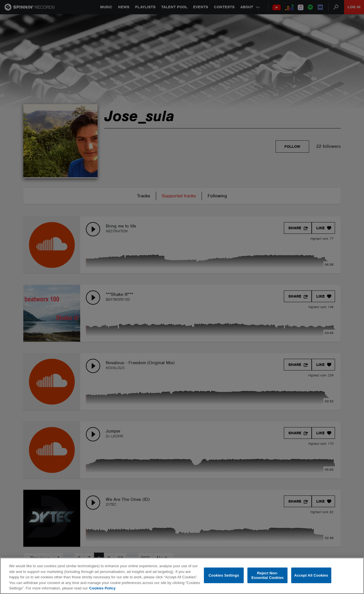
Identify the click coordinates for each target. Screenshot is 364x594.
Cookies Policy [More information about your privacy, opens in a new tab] (102, 588)
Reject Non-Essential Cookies (267, 575)
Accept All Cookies (311, 575)
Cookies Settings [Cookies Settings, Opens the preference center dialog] (224, 575)
